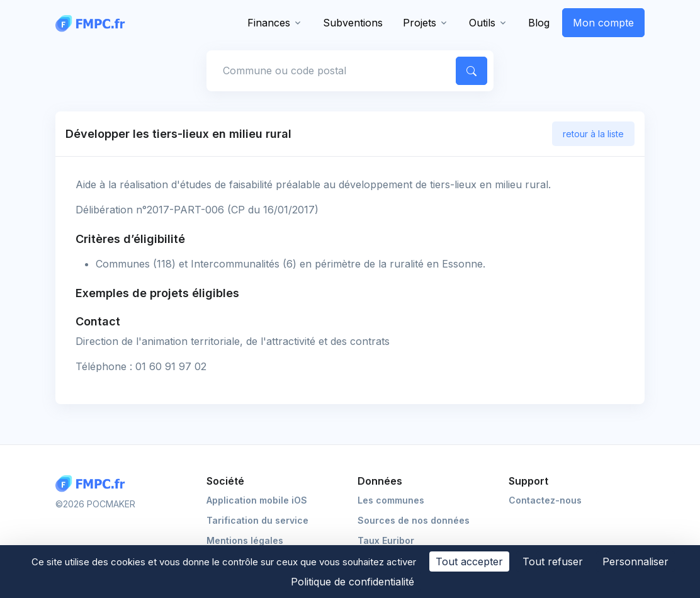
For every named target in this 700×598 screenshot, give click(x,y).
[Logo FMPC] (93, 484)
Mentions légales (245, 540)
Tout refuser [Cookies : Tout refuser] (553, 561)
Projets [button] (420, 23)
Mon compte (603, 23)
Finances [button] (269, 23)
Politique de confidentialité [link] (353, 582)
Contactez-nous (545, 500)
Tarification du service (257, 520)
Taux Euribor (386, 540)
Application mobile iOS (257, 500)
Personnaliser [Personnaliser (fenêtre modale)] (635, 561)
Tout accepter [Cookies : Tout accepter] (469, 561)
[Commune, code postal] (329, 71)
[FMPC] (93, 23)
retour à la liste (593, 134)
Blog (539, 23)
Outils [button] (482, 23)
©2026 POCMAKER (95, 504)
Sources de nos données (414, 520)
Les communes (391, 500)
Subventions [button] (353, 23)
